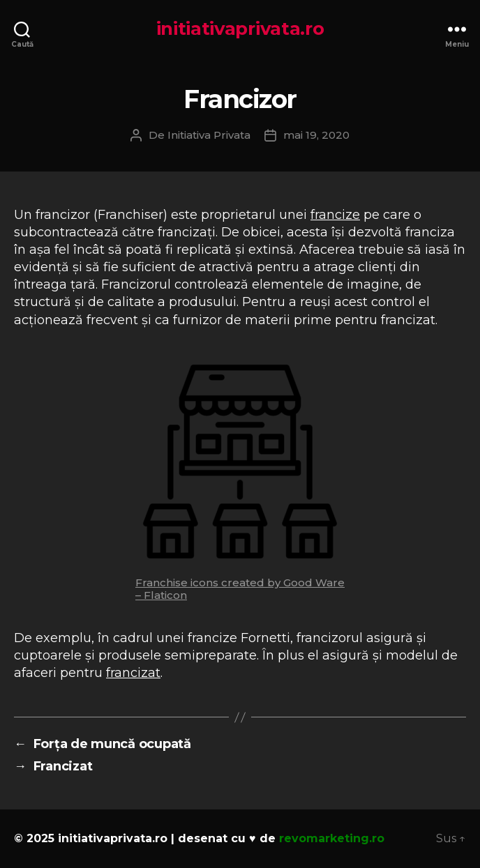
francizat (133, 673)
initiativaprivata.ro (240, 29)
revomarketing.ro (332, 838)
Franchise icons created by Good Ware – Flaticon (240, 589)
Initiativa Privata (209, 135)
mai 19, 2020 (316, 135)
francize (335, 215)
